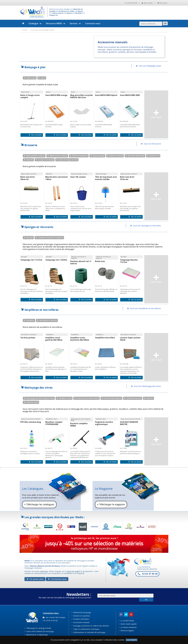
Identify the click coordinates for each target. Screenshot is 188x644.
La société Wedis (126, 621)
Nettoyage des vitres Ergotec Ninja (40, 398)
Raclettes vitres (32, 402)
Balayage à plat (35, 67)
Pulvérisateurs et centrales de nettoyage (89, 632)
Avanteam (44, 571)
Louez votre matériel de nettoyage (39, 631)
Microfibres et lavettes (48, 320)
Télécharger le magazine (111, 505)
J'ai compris (132, 640)
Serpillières (30, 320)
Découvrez (56, 23)
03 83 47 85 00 (131, 3)
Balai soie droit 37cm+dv (127, 178)
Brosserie (31, 145)
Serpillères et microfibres (41, 310)
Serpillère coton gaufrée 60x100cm (54, 339)
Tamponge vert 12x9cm (56, 260)
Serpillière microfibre (105, 338)
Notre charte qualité (128, 624)
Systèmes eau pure (134, 398)
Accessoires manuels (81, 622)
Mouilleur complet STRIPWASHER (54, 423)
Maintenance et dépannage (36, 635)
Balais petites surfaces (59, 156)
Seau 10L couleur (78, 177)
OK (146, 600)
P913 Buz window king (31, 422)
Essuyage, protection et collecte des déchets (90, 626)
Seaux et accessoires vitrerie (88, 398)
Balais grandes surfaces (35, 156)
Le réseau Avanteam (128, 627)
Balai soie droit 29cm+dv (28, 178)
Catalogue (35, 23)
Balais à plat (31, 78)
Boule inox (100, 261)
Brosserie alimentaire (136, 156)
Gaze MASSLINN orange (56, 95)
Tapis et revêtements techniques (86, 629)
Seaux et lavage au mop (68, 160)
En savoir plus (35, 579)
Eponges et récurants (39, 227)
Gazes (43, 78)
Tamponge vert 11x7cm (31, 260)
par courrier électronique (54, 617)
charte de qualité (73, 571)
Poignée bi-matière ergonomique (104, 423)
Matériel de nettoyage (81, 612)
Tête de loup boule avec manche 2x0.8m (106, 178)
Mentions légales (126, 631)
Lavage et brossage (46, 160)
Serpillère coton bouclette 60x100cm (80, 339)
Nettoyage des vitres (38, 388)
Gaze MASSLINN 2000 (130, 95)
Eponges (30, 238)
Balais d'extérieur (116, 156)
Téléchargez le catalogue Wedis (38, 628)
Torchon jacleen (28, 338)
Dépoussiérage (99, 156)
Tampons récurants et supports (51, 238)
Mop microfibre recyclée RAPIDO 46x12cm (81, 96)
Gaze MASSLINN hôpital (106, 95)
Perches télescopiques (113, 398)
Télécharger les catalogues (39, 505)
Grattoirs (150, 398)
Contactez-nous (93, 23)
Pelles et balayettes (80, 156)
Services (76, 23)
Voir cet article (35, 135)
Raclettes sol (154, 156)
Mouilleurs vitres (65, 398)
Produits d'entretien (80, 619)
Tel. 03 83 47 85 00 (50, 620)
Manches (30, 160)
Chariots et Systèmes (81, 616)
